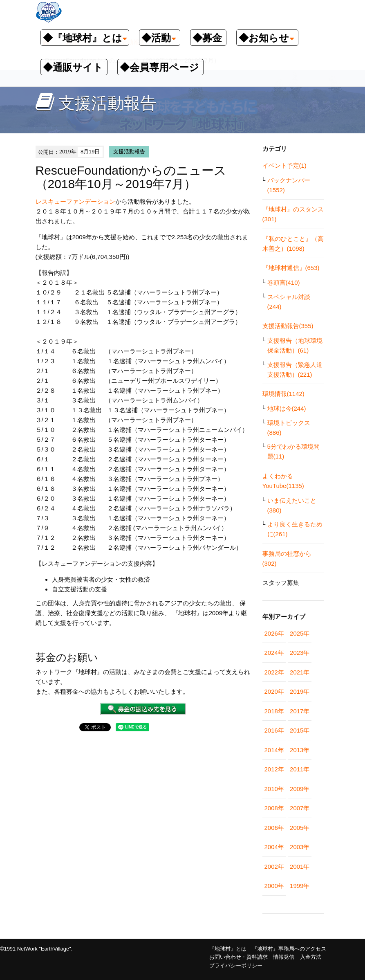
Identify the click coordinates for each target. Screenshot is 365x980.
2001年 (300, 866)
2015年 (300, 730)
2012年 (274, 769)
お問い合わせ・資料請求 (238, 957)
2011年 (300, 769)
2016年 (274, 730)
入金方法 (311, 957)
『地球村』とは (228, 949)
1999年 (300, 886)
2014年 (274, 750)
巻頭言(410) (284, 282)
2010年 (274, 789)
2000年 (274, 886)
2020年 (274, 691)
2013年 (300, 750)
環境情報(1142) (283, 394)
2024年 (274, 653)
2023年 (300, 653)
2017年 (300, 711)
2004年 (274, 847)
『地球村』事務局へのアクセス (289, 949)
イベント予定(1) (284, 165)
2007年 (300, 808)
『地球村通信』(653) (291, 268)
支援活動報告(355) (288, 326)
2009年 (300, 789)
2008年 (274, 808)
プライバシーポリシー (236, 965)
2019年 (300, 691)
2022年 (274, 672)
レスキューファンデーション (75, 201)
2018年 (274, 711)
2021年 (300, 672)
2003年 (300, 847)
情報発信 (284, 957)
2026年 (274, 633)
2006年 (274, 828)
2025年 (300, 633)
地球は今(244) (287, 408)
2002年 (274, 866)
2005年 (300, 828)
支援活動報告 (129, 152)
